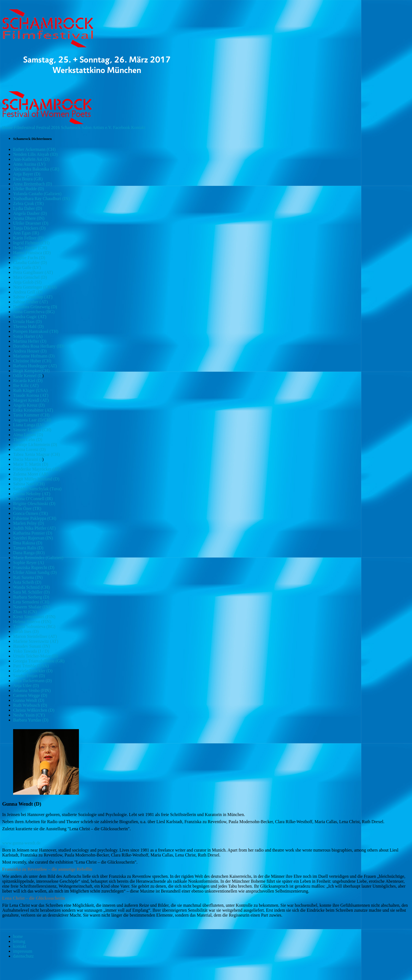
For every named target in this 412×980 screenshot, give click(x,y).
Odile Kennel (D (28, 376)
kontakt (20, 946)
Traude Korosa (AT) (31, 395)
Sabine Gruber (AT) (30, 302)
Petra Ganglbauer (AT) (33, 272)
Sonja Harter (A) (28, 336)
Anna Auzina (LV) (29, 164)
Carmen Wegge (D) (30, 695)
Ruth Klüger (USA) (30, 390)
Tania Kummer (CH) (31, 415)
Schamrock (71, 127)
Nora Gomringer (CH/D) (35, 287)
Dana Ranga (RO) (29, 553)
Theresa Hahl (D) (28, 326)
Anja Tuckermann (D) (32, 681)
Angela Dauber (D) (30, 213)
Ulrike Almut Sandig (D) (35, 572)
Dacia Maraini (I (28, 459)
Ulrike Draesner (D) (31, 223)
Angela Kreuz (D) (29, 405)
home (18, 936)
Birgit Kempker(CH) (31, 371)
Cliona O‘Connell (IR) (33, 499)
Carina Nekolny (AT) (32, 494)
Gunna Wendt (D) (29, 700)
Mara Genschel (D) (30, 277)
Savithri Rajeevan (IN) (33, 538)
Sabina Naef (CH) (29, 484)
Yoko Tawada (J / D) (31, 651)
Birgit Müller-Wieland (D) (36, 479)
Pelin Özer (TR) (27, 508)
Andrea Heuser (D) (30, 351)
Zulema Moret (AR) (31, 474)
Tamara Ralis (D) (28, 548)
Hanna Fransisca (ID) (32, 253)
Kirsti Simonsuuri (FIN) (34, 617)
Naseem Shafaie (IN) (32, 607)
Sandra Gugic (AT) (30, 317)
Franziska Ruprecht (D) (34, 567)
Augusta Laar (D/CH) (32, 420)
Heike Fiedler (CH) (30, 248)
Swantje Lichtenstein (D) (35, 444)
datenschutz (23, 956)
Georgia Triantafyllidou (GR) (39, 661)
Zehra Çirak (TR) (28, 203)
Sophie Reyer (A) (29, 563)
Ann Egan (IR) (26, 233)
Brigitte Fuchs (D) (29, 258)
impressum (23, 951)
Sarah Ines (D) (26, 631)
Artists (98, 127)
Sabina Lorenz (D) (29, 449)
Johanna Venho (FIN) (32, 690)
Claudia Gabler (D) (30, 262)
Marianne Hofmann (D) (34, 356)
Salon (87, 127)
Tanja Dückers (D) (29, 228)
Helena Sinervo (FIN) (32, 622)
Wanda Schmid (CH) (31, 587)
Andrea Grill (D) (28, 292)
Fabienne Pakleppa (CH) (35, 518)
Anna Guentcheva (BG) (34, 312)
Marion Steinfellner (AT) (35, 636)
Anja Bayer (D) (27, 174)
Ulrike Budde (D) (29, 189)
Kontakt (138, 127)
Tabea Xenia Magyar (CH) (36, 454)
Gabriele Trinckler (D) (33, 671)
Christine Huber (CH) (32, 361)
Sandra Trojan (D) (29, 676)
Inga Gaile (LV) (27, 267)
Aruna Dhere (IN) (29, 218)
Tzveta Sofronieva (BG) (34, 627)
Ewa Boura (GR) (28, 179)
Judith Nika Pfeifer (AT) (34, 528)
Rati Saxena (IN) (28, 577)
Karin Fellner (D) (28, 238)
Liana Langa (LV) (29, 425)
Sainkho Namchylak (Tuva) (37, 489)
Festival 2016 (48, 127)
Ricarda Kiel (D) (28, 381)
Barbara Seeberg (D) (31, 597)
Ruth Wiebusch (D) (30, 705)
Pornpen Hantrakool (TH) (36, 331)
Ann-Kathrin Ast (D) (31, 159)
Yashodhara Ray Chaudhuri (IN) (42, 199)
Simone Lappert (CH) (32, 430)
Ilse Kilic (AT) (26, 385)
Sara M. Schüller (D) (31, 592)
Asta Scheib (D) (27, 582)
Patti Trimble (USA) (31, 666)
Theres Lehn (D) (28, 440)
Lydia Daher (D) (28, 208)
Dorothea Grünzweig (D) (35, 307)
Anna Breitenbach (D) (32, 184)
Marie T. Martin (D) (31, 464)
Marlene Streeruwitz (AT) (36, 641)
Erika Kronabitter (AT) (33, 410)
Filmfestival (24, 127)
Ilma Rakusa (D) (28, 543)
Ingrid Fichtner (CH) (31, 243)
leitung (19, 941)
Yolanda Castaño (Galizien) (37, 194)
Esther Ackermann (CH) (34, 149)
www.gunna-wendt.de (21, 843)
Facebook (121, 127)
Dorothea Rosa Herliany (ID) (39, 346)
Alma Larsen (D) (28, 435)
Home (8, 127)
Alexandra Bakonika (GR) (36, 169)
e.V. (109, 127)
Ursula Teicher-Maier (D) (35, 656)
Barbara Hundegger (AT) (35, 366)
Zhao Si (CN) (25, 612)
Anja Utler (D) (26, 686)
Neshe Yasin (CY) (29, 715)
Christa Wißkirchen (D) (34, 710)
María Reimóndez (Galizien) (38, 558)
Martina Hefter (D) (30, 341)
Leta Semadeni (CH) (31, 602)
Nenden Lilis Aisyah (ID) (35, 154)
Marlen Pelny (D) (29, 523)
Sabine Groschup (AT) (33, 297)
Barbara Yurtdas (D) (31, 720)
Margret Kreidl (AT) (31, 400)
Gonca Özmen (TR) (30, 513)
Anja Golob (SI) (27, 282)
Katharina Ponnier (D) (33, 533)
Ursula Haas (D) (27, 322)
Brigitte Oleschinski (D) (34, 504)
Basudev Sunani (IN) (32, 646)
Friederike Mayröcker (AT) (37, 469)
